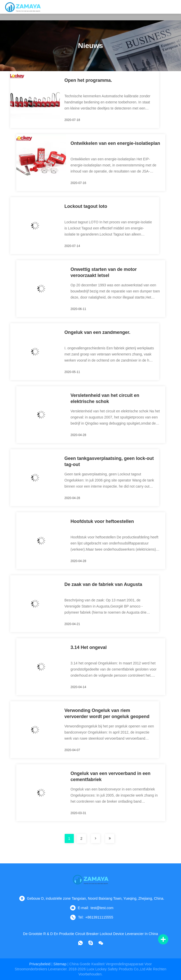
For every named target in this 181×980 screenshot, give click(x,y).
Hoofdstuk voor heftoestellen (102, 521)
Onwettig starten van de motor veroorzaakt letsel (104, 272)
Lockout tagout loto (86, 206)
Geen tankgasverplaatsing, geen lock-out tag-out (109, 461)
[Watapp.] (80, 943)
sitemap (60, 964)
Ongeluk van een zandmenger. (97, 332)
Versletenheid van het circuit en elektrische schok (105, 398)
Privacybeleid (40, 964)
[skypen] (91, 943)
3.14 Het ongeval (89, 647)
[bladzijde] (95, 838)
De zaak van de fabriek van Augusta (103, 584)
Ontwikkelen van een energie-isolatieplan (115, 143)
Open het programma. (88, 80)
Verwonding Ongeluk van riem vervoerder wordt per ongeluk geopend (107, 713)
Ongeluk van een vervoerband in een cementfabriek (110, 776)
